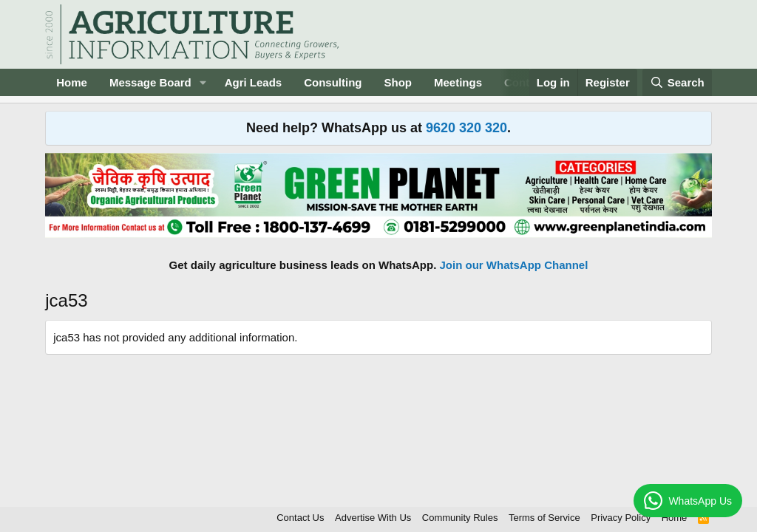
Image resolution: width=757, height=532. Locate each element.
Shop (398, 82)
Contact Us (300, 518)
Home (72, 82)
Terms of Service (544, 518)
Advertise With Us (373, 518)
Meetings (458, 82)
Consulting (333, 82)
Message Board (150, 82)
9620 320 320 (466, 128)
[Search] (677, 82)
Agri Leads (254, 82)
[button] (203, 82)
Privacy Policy (621, 518)
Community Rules (460, 518)
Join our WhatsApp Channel (514, 265)
